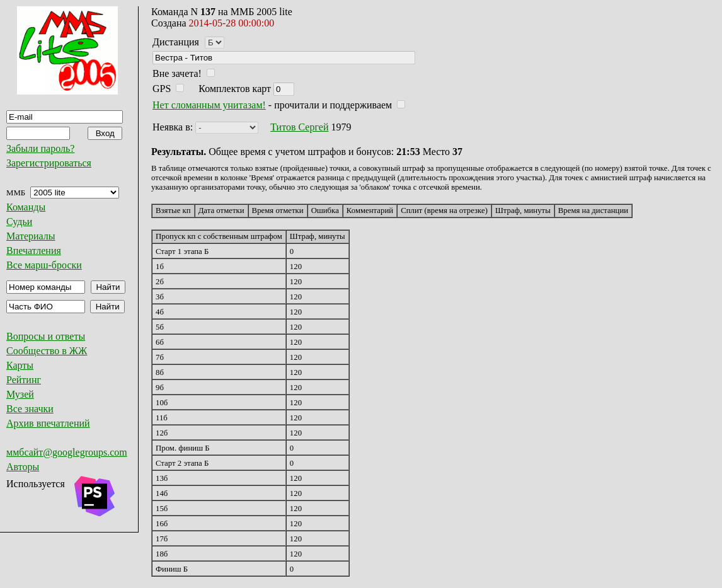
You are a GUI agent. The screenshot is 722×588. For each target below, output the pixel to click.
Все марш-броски (44, 265)
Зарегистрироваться (49, 163)
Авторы (23, 467)
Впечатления (34, 251)
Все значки (30, 409)
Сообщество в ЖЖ (47, 351)
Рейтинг (24, 380)
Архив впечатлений (48, 423)
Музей (20, 394)
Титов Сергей (299, 127)
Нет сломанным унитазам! (209, 105)
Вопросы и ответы (46, 336)
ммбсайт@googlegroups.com (67, 452)
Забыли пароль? (40, 148)
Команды (26, 207)
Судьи (19, 222)
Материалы (31, 236)
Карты (20, 365)
